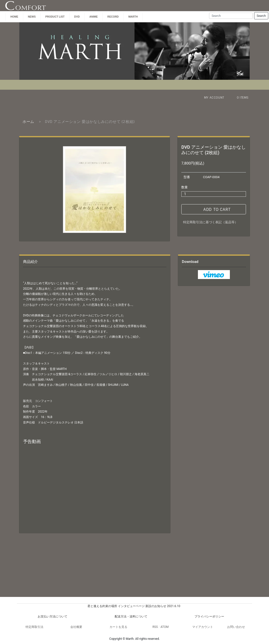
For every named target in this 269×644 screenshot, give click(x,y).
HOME (14, 17)
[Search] (231, 16)
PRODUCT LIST (55, 17)
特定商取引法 (34, 627)
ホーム (28, 122)
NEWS (32, 17)
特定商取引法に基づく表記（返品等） (210, 222)
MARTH (133, 17)
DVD (77, 17)
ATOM (165, 627)
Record (113, 17)
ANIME (94, 17)
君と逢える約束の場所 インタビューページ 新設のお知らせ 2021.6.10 (134, 606)
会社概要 (76, 627)
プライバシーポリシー (209, 616)
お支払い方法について (53, 616)
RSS (155, 627)
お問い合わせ (236, 627)
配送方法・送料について (131, 616)
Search (261, 16)
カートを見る (118, 627)
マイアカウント (203, 627)
